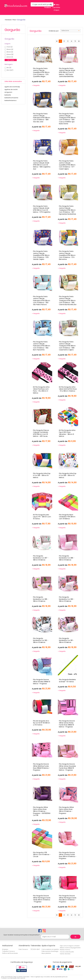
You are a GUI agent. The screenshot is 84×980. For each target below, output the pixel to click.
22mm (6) (10, 54)
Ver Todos (11, 60)
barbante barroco (10, 100)
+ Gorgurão (36, 85)
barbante (8, 95)
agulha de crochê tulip (12, 87)
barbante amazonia (11, 98)
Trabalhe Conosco (8, 951)
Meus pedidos (46, 953)
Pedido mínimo (65, 950)
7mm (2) (10, 47)
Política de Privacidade (10, 953)
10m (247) (10, 70)
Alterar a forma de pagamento (70, 948)
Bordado (8, 20)
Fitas (14, 20)
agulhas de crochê (11, 89)
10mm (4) (10, 49)
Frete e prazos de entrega (50, 951)
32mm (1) (10, 57)
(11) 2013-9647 (35, 949)
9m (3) (9, 68)
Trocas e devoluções (67, 952)
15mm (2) (10, 52)
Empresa (5, 949)
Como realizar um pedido (50, 949)
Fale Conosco (23, 949)
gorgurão (21, 20)
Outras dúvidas (65, 954)
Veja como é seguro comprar (70, 946)
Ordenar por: (54, 31)
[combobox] (70, 31)
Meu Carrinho (56, 7)
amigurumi (8, 92)
